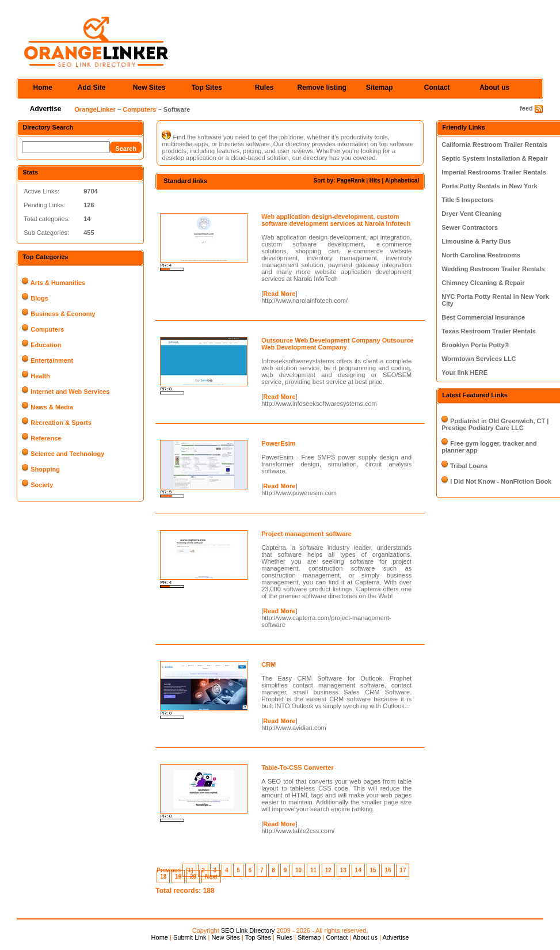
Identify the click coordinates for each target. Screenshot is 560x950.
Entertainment (52, 360)
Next (211, 877)
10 (298, 870)
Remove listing (322, 88)
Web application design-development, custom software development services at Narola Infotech (336, 220)
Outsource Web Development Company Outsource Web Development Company (337, 344)
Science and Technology (67, 454)
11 (313, 870)
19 (178, 877)
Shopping (45, 469)
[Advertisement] (290, 200)
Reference (46, 438)
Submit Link (190, 937)
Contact (437, 88)
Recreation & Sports (61, 423)
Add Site (92, 88)
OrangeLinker (95, 109)
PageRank (351, 180)
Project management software (306, 534)
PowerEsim (278, 443)
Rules (264, 88)
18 (163, 877)
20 (193, 877)
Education (46, 345)
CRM (268, 664)
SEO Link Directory (248, 930)
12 (328, 870)
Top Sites (207, 88)
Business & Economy (63, 314)
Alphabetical (402, 180)
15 (373, 870)
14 (358, 870)
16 (388, 870)
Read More (279, 294)
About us (494, 88)
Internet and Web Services (70, 392)
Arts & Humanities (58, 283)
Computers (139, 109)
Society (42, 485)
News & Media (52, 407)
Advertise (46, 109)
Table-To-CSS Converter (298, 767)
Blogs (39, 298)
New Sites (149, 88)
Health (40, 376)
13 (343, 870)
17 (403, 870)
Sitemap (380, 88)
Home (43, 88)
